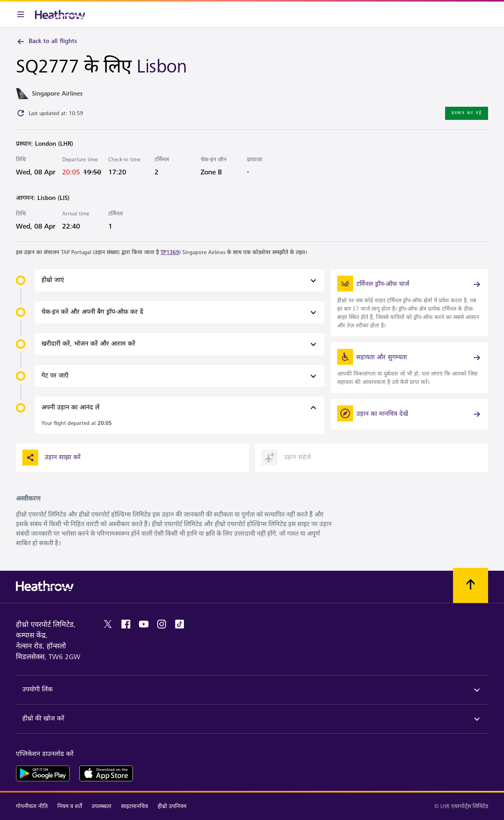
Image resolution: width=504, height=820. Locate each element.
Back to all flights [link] (47, 41)
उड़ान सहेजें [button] (286, 458)
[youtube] (144, 624)
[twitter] (108, 624)
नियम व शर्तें (70, 806)
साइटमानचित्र (135, 806)
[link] (409, 303)
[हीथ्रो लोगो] (60, 14)
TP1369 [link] (170, 252)
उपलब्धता (102, 806)
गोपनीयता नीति (32, 806)
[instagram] (162, 624)
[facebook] (126, 624)
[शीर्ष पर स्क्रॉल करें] (471, 585)
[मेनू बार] (21, 14)
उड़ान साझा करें (52, 458)
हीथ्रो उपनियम (172, 806)
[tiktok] (180, 624)
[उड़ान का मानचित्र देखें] (409, 414)
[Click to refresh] (21, 113)
